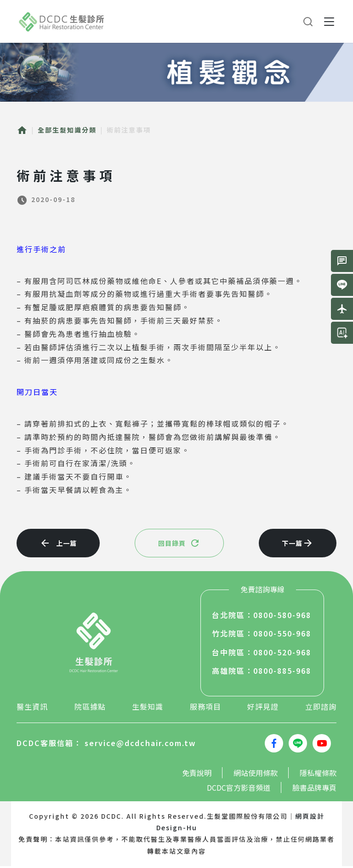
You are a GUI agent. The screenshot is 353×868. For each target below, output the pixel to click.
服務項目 (205, 708)
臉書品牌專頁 (314, 789)
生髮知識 (148, 708)
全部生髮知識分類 (67, 130)
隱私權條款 (318, 775)
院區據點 (90, 708)
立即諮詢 (321, 708)
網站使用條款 (256, 775)
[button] (329, 22)
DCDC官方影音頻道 (239, 789)
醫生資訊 (32, 708)
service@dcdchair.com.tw (140, 745)
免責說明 (197, 775)
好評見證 (263, 708)
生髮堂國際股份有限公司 (62, 21)
